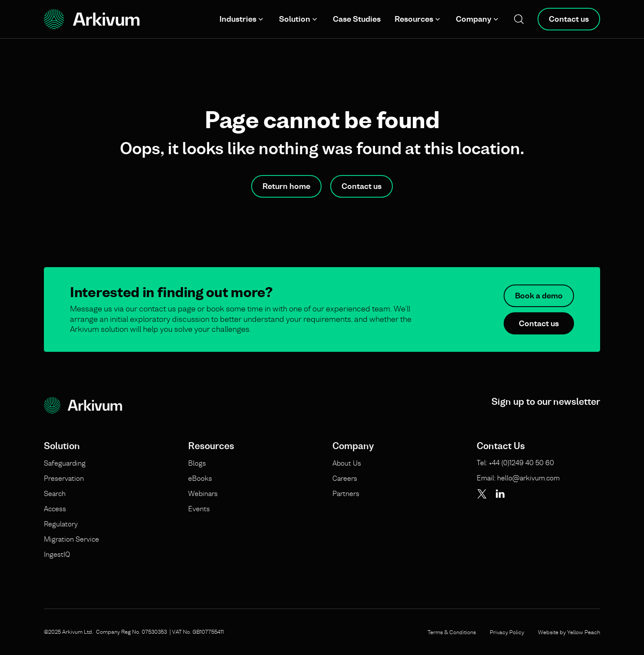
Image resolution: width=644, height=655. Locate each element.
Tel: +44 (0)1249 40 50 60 (515, 463)
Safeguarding (65, 463)
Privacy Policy (507, 632)
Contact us (569, 19)
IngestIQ (57, 554)
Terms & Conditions (452, 632)
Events (199, 509)
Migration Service (71, 539)
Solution (295, 19)
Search (55, 493)
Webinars (203, 493)
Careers (345, 478)
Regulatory (61, 524)
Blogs (197, 463)
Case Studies (357, 19)
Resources (414, 19)
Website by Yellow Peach (569, 632)
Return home (286, 186)
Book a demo (539, 296)
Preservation (64, 478)
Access (55, 509)
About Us (347, 463)
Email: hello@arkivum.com (518, 478)
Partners (346, 493)
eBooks (200, 478)
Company (474, 19)
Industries (238, 19)
